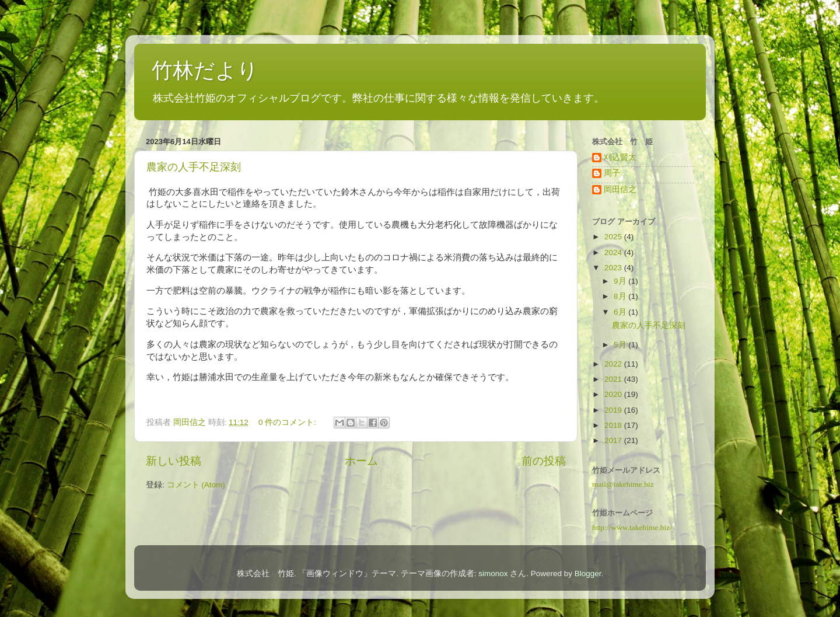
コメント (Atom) (196, 485)
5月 (621, 345)
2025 (614, 237)
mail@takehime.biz (623, 484)
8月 (621, 296)
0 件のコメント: (288, 422)
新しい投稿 (174, 461)
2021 (614, 379)
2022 (614, 364)
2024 (614, 252)
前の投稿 (544, 461)
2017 (614, 440)
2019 (614, 410)
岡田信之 (620, 189)
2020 (614, 394)
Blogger (588, 574)
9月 (621, 281)
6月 (621, 312)
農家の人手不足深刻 (194, 167)
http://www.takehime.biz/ (632, 527)
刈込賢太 (620, 157)
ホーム (361, 461)
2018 (614, 425)
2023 (614, 268)
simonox (493, 574)
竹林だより (205, 70)
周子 (612, 173)
